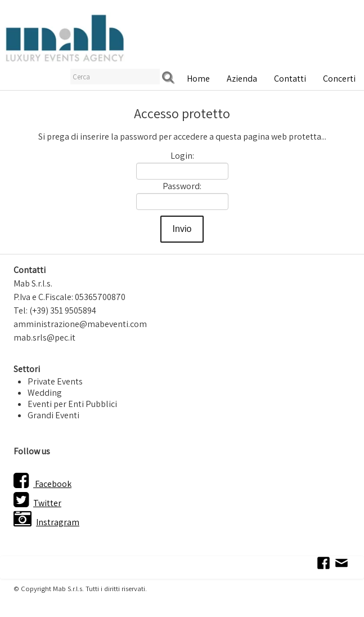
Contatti (290, 79)
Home (198, 79)
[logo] (65, 37)
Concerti (339, 79)
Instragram (46, 522)
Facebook (42, 484)
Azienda (242, 79)
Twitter (37, 503)
